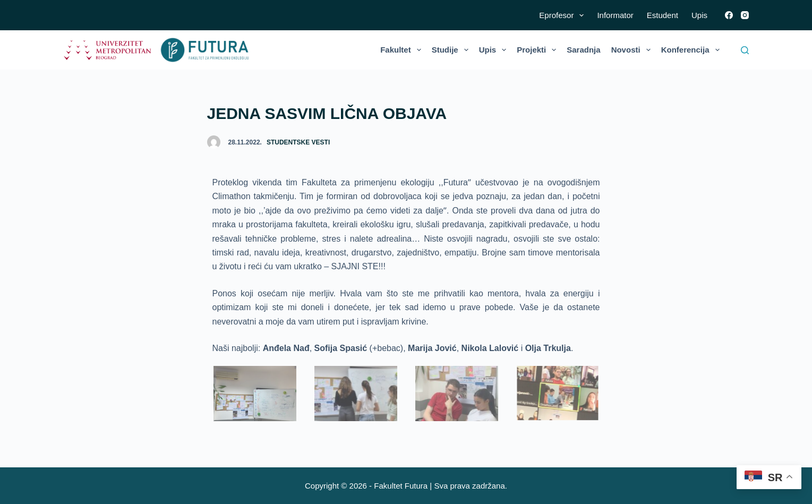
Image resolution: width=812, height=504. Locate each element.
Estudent (663, 15)
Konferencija (693, 50)
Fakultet (403, 50)
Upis (699, 15)
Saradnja (583, 50)
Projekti (539, 50)
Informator (615, 15)
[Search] (745, 50)
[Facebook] (729, 15)
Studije (452, 50)
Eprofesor (563, 15)
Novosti (633, 50)
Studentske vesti (298, 142)
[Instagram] (745, 15)
